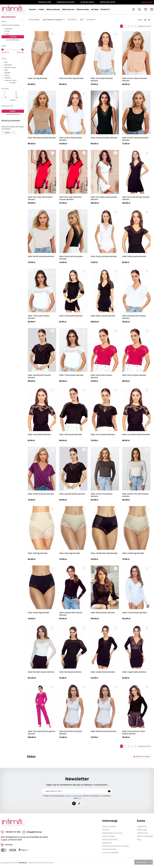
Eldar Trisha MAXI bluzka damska (39, 317)
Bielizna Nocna (68, 9)
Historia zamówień (145, 836)
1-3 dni (7, 34)
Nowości (33, 9)
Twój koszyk (142, 833)
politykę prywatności (73, 796)
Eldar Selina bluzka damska (103, 613)
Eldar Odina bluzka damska (134, 256)
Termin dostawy (109, 849)
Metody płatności (110, 839)
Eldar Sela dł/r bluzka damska (41, 672)
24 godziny (8, 29)
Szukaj (13, 37)
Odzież (41, 9)
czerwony (8, 78)
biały (6, 70)
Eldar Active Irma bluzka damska (101, 495)
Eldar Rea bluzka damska (70, 672)
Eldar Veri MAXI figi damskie (71, 78)
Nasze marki (147, 2)
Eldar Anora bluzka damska (103, 435)
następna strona (144, 26)
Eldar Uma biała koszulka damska (102, 79)
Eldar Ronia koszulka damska (103, 731)
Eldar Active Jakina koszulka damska (135, 79)
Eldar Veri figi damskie (37, 78)
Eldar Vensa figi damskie (38, 613)
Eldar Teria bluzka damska (71, 316)
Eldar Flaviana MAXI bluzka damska (134, 317)
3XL (17, 97)
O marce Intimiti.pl (110, 853)
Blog (139, 839)
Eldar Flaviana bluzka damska (41, 494)
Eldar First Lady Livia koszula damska (40, 198)
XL (16, 95)
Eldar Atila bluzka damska (71, 435)
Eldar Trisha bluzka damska (71, 375)
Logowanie (142, 826)
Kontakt (106, 830)
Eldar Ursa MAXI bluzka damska (136, 435)
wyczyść (13, 83)
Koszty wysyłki (109, 836)
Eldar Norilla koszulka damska (41, 256)
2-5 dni (7, 31)
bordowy (7, 73)
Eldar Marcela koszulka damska (42, 138)
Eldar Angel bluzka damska (134, 672)
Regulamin (107, 843)
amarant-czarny (10, 67)
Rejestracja (142, 830)
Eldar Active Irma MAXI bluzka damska (135, 495)
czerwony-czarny (10, 80)
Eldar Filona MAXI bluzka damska (101, 376)
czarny (7, 75)
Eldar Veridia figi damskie (133, 553)
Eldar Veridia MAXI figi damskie (104, 553)
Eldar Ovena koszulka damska (104, 138)
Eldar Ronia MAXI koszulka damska (71, 733)
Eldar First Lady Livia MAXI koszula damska (70, 198)
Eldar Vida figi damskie (38, 553)
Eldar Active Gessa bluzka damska (71, 139)
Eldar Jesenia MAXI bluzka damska (71, 614)
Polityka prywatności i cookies (115, 846)
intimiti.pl (23, 863)
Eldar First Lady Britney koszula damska (136, 198)
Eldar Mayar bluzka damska (103, 316)
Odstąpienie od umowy (112, 833)
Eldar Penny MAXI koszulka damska (71, 258)
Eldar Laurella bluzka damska (72, 494)
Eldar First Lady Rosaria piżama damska (41, 733)
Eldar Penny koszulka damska (104, 256)
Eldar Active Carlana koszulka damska (135, 139)
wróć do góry (144, 862)
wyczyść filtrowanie (13, 40)
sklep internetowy (36, 863)
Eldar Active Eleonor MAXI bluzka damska (134, 733)
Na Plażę (95, 9)
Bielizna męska (83, 9)
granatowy (8, 65)
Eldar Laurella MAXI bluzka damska (39, 376)
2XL (5, 97)
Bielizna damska (53, 9)
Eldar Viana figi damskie (70, 553)
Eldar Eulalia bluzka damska (103, 672)
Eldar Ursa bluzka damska (39, 435)
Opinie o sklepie (109, 826)
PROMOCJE (105, 9)
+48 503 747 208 (11, 832)
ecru (6, 62)
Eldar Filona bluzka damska (134, 375)
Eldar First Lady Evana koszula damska (104, 198)
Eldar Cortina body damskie (134, 613)
